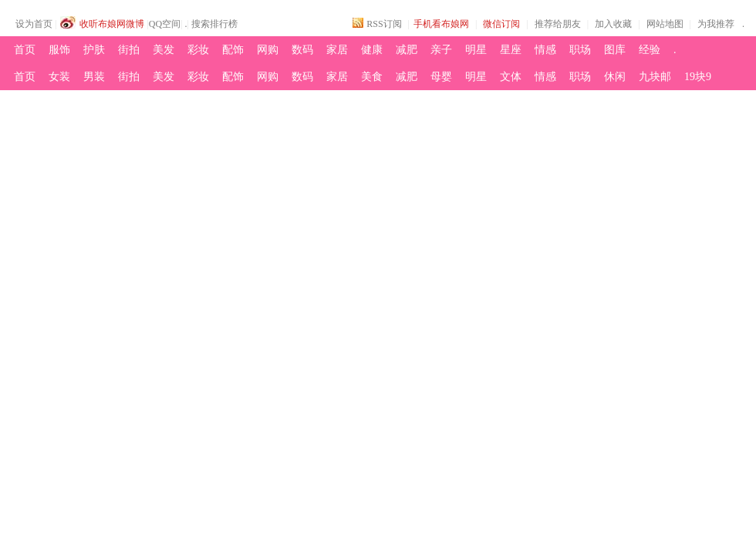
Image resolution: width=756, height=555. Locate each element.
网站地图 (665, 24)
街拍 (129, 50)
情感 (545, 50)
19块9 (698, 77)
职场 (580, 50)
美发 (164, 50)
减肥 (407, 50)
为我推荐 (716, 24)
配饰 (233, 50)
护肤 (94, 50)
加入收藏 (613, 24)
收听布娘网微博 (112, 24)
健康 (372, 50)
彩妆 (198, 50)
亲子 (441, 50)
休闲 (615, 77)
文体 (511, 77)
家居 (337, 50)
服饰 (59, 50)
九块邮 (655, 77)
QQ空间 (165, 24)
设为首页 (34, 24)
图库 (615, 50)
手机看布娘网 (441, 24)
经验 (650, 50)
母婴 (441, 77)
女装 (59, 77)
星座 (511, 50)
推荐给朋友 (558, 24)
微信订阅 (501, 24)
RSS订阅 (384, 24)
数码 (302, 50)
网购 (268, 50)
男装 (94, 77)
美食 (372, 77)
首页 (25, 50)
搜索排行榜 (214, 24)
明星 (476, 50)
